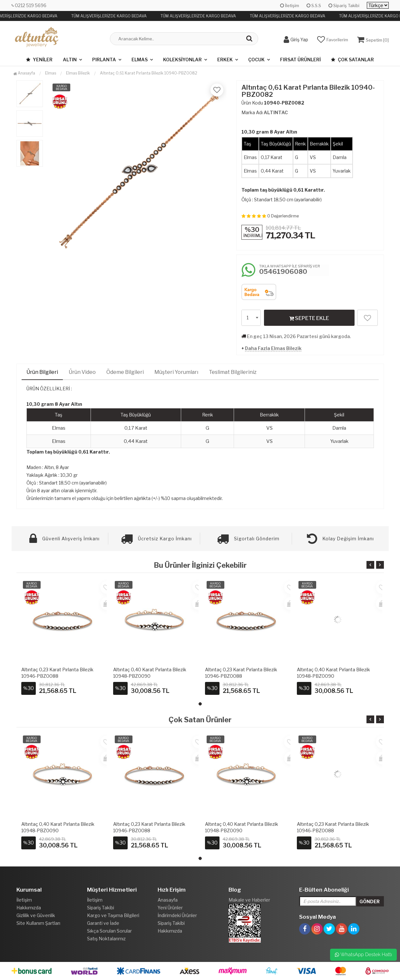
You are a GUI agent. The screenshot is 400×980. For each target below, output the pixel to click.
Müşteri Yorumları (176, 372)
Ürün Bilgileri (42, 372)
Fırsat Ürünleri (300, 60)
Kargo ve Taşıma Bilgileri (113, 915)
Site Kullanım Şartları (38, 923)
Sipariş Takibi (344, 5)
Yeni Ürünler (170, 908)
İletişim (290, 5)
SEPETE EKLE (309, 318)
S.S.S (314, 5)
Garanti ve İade (103, 923)
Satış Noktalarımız (106, 939)
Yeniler (39, 60)
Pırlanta (104, 60)
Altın (70, 60)
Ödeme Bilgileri (125, 372)
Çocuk (256, 60)
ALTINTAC (276, 112)
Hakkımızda (29, 908)
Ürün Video (82, 372)
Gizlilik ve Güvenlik (36, 915)
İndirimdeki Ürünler (177, 915)
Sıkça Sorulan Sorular (109, 931)
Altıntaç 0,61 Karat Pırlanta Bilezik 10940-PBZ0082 (149, 73)
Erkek (225, 60)
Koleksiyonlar (182, 60)
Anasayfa (24, 73)
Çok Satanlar (352, 60)
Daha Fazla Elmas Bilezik (273, 348)
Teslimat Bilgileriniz (233, 372)
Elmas (140, 60)
